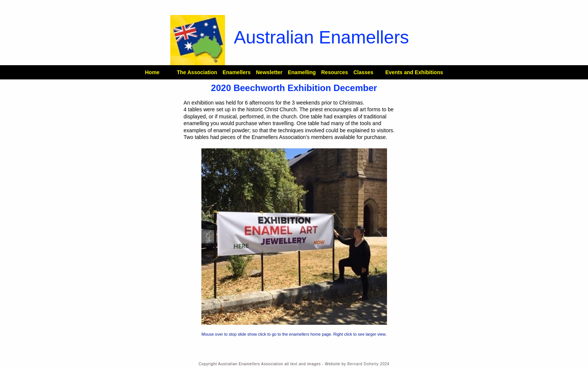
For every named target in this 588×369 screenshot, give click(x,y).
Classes (363, 72)
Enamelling (302, 72)
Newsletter (269, 72)
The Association (197, 72)
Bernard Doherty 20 (366, 364)
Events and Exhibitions (414, 72)
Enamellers (236, 72)
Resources (334, 72)
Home (152, 72)
